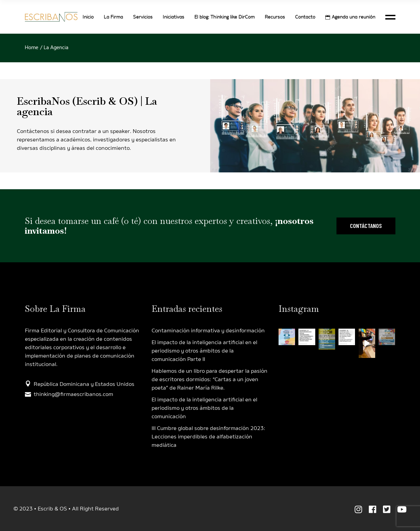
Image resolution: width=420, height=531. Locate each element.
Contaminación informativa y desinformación (208, 330)
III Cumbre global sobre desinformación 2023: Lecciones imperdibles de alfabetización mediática (208, 437)
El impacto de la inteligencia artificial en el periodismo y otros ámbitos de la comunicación (204, 408)
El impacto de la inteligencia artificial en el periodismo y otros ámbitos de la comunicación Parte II (204, 351)
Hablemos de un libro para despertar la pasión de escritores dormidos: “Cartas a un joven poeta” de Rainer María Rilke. (209, 379)
